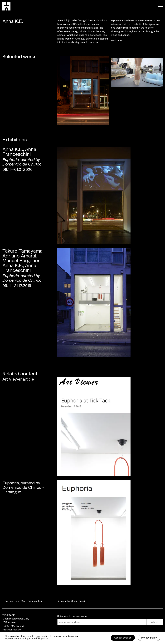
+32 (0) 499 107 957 (13, 626)
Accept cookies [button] (123, 638)
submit (155, 622)
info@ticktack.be (12, 629)
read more (117, 40)
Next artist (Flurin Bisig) (72, 601)
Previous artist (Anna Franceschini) (24, 601)
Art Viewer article (18, 379)
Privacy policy (149, 638)
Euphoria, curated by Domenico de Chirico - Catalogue (23, 487)
